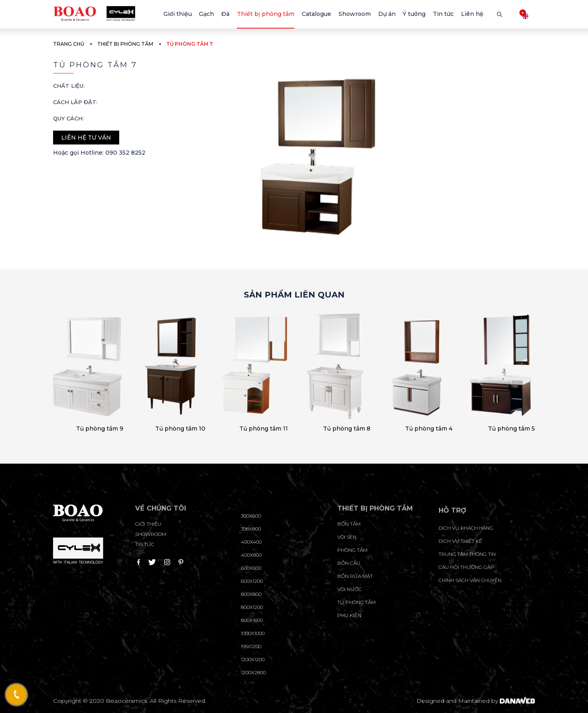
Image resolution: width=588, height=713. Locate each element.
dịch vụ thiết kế (460, 541)
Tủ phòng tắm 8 (347, 429)
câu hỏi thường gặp (466, 567)
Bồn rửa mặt (355, 576)
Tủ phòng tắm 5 (511, 429)
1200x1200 (253, 659)
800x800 (251, 594)
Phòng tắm (352, 550)
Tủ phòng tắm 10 (180, 429)
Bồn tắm (349, 524)
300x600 (251, 516)
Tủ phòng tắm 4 (429, 429)
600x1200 (252, 581)
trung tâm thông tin (467, 554)
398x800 (251, 529)
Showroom (151, 534)
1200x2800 (253, 672)
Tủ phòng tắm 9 (100, 429)
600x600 (251, 568)
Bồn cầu (349, 563)
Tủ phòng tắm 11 (264, 429)
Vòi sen (347, 537)
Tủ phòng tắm (356, 602)
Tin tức (145, 544)
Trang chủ (69, 44)
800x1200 (252, 607)
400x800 (251, 555)
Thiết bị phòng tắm (125, 44)
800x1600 (252, 620)
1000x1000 (253, 633)
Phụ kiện (349, 615)
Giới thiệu (148, 524)
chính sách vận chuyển (470, 580)
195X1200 (251, 646)
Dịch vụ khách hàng (466, 528)
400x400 (251, 542)
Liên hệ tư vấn (86, 138)
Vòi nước (350, 589)
